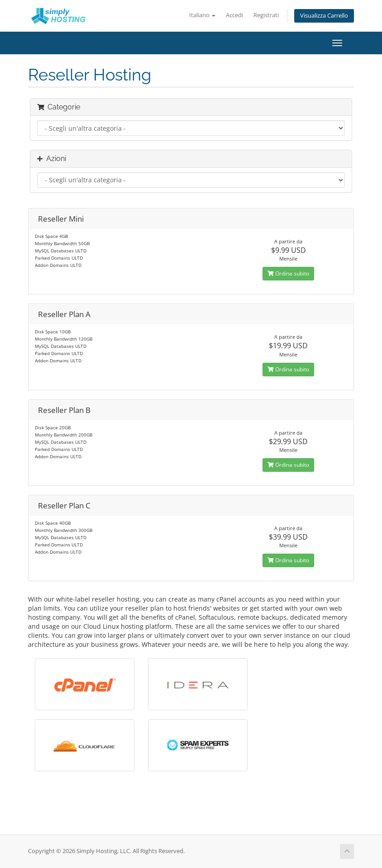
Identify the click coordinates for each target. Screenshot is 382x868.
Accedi (234, 15)
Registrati (266, 15)
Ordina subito (288, 273)
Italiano (202, 15)
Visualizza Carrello (324, 16)
